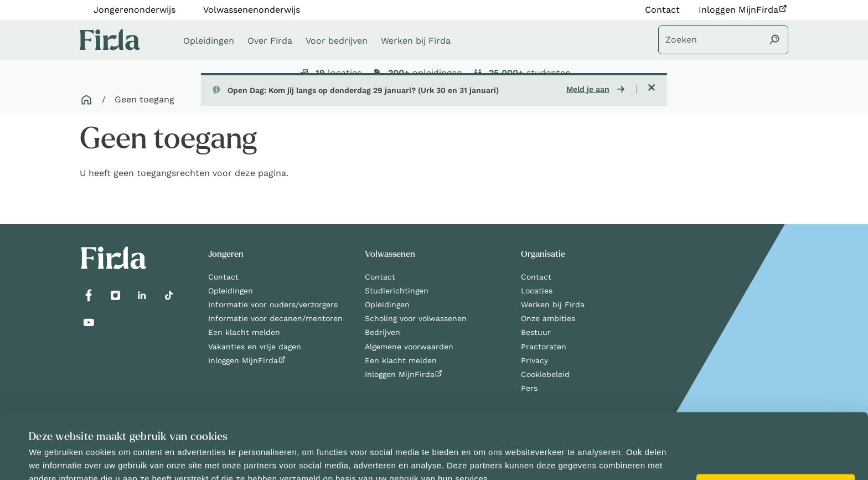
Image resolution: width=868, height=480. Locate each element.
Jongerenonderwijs (135, 10)
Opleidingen (231, 291)
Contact (662, 10)
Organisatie (543, 254)
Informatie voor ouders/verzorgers (273, 304)
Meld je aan (588, 89)
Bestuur (536, 332)
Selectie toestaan (768, 461)
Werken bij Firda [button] (416, 41)
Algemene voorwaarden (409, 347)
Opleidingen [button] (209, 41)
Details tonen (469, 458)
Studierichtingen (397, 291)
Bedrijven (383, 332)
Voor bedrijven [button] (337, 41)
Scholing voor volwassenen (416, 318)
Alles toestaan (776, 434)
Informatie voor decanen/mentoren (275, 318)
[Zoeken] (723, 40)
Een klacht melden (244, 332)
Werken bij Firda (553, 304)
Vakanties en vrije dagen (255, 347)
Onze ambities (548, 318)
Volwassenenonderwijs (252, 10)
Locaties (537, 291)
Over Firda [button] (270, 41)
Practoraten (544, 347)
